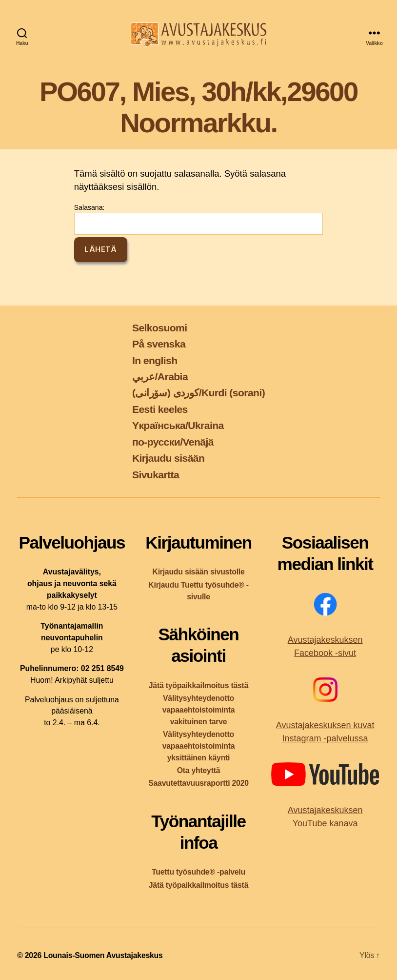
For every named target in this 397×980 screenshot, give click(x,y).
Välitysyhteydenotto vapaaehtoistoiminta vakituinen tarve (199, 710)
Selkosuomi (160, 328)
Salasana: (198, 219)
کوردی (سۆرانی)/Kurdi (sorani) (198, 393)
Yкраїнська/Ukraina (178, 425)
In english (155, 360)
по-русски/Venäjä (173, 442)
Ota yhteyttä (199, 770)
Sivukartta (156, 475)
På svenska (159, 344)
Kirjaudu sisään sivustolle (198, 572)
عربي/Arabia (160, 377)
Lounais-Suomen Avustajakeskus (103, 955)
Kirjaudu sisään (168, 458)
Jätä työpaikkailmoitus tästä (198, 685)
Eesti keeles (160, 409)
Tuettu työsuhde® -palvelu (198, 872)
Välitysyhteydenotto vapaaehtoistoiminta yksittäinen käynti (199, 746)
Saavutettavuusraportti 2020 (198, 783)
